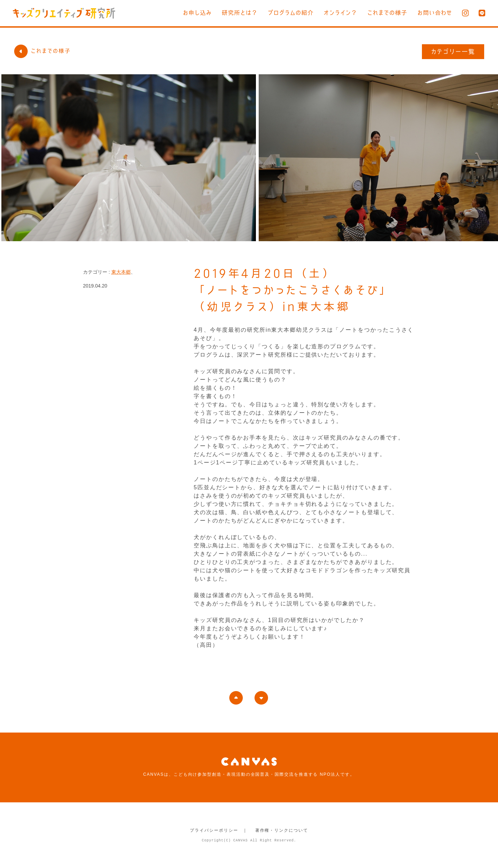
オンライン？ (340, 13)
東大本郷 (121, 272)
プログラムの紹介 (291, 13)
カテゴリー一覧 (453, 51)
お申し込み (197, 13)
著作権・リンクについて (282, 830)
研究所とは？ (240, 13)
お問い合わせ (435, 13)
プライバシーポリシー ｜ (219, 830)
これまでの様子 (387, 13)
